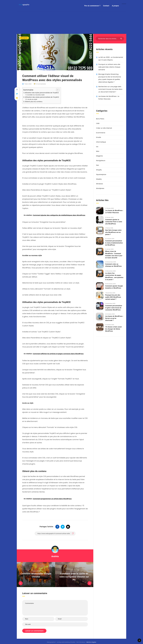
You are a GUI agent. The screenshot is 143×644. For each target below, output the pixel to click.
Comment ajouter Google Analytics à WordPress (114, 270)
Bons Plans (100, 102)
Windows (99, 167)
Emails (99, 121)
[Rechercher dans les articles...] (110, 22)
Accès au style (32, 83)
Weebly (99, 162)
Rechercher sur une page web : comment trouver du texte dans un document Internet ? (110, 72)
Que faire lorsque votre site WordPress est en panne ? (113, 216)
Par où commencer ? (92, 6)
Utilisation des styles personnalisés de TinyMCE (42, 76)
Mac (98, 135)
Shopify (99, 153)
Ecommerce (101, 116)
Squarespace (101, 158)
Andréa (55, 540)
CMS (98, 107)
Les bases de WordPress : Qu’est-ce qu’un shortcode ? (114, 302)
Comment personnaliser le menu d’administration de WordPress (114, 226)
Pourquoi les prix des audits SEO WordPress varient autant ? (113, 280)
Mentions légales (91, 625)
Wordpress (24, 21)
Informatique (101, 125)
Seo (97, 148)
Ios (97, 130)
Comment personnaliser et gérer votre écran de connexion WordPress (114, 291)
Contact (106, 6)
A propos (115, 6)
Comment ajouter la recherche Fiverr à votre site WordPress (114, 205)
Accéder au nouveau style (36, 78)
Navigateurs (101, 144)
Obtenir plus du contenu (34, 85)
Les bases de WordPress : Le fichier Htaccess (114, 195)
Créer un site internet (104, 111)
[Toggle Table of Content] (57, 73)
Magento (99, 139)
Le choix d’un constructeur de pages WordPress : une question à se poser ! (114, 260)
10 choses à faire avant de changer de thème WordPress (113, 312)
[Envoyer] (121, 22)
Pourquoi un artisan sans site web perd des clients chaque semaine (109, 50)
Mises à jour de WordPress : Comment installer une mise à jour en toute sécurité (114, 238)
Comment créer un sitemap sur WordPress (113, 248)
